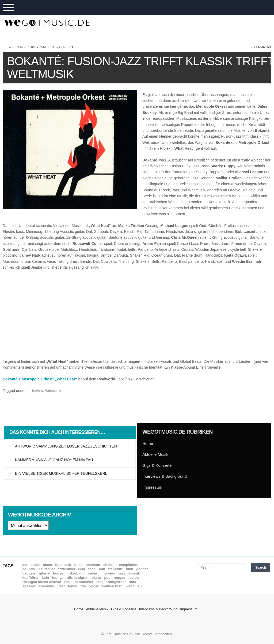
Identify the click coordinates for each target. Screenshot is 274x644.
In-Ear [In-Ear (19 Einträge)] (92, 573)
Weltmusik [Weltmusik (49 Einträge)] (134, 586)
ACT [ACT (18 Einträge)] (25, 565)
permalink (263, 47)
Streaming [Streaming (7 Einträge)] (47, 586)
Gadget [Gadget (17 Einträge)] (142, 569)
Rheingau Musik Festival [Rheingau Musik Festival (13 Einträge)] (42, 582)
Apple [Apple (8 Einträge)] (35, 565)
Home (148, 443)
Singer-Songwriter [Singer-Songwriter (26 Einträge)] (111, 582)
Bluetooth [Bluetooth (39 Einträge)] (63, 565)
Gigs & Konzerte (157, 465)
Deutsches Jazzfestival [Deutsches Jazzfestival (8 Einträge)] (57, 569)
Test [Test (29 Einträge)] (62, 586)
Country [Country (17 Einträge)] (29, 569)
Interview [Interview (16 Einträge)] (108, 573)
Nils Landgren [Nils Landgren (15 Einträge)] (78, 578)
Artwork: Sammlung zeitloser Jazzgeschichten (66, 446)
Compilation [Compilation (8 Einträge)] (129, 565)
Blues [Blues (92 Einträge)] (47, 565)
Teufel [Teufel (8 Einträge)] (73, 586)
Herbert (66, 47)
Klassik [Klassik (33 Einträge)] (134, 573)
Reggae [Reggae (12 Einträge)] (119, 578)
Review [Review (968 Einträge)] (134, 578)
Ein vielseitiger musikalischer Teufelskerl (61, 473)
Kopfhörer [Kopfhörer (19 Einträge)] (31, 578)
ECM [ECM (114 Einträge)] (82, 569)
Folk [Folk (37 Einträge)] (102, 569)
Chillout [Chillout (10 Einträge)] (109, 565)
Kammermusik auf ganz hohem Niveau (54, 460)
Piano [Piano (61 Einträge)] (96, 578)
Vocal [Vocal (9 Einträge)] (94, 586)
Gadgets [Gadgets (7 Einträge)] (29, 573)
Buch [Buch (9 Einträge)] (79, 565)
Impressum (152, 487)
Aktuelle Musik (155, 454)
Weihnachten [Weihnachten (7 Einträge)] (112, 586)
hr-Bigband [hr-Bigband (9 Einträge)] (75, 573)
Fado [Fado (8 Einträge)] (92, 569)
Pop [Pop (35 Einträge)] (107, 578)
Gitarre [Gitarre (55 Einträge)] (44, 573)
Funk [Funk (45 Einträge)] (129, 569)
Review (38, 391)
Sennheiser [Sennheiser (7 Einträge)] (84, 582)
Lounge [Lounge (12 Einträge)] (58, 578)
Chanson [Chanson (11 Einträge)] (93, 565)
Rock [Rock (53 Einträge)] (68, 582)
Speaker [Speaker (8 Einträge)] (29, 586)
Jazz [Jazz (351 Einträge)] (122, 573)
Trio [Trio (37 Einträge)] (83, 586)
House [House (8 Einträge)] (58, 573)
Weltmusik (53, 391)
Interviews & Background (165, 476)
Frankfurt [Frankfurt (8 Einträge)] (115, 569)
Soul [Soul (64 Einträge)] (133, 582)
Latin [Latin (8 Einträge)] (45, 578)
